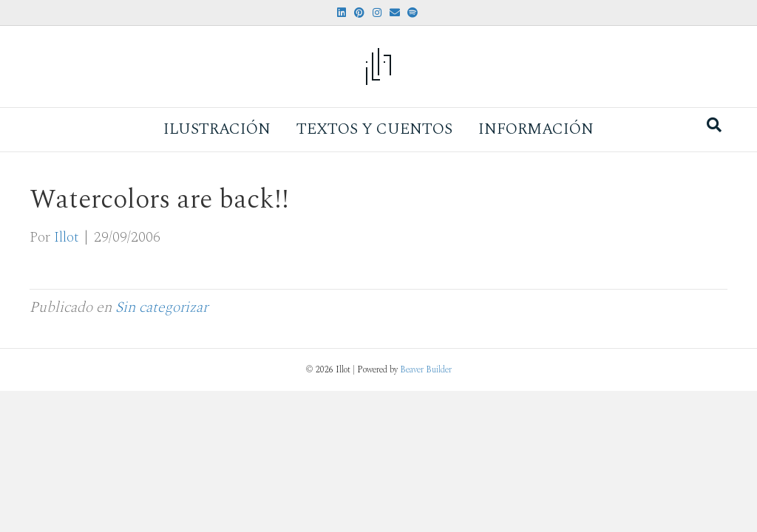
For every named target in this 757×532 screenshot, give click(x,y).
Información (536, 129)
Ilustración (217, 129)
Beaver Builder (426, 370)
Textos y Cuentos (374, 129)
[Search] (714, 125)
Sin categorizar (162, 307)
